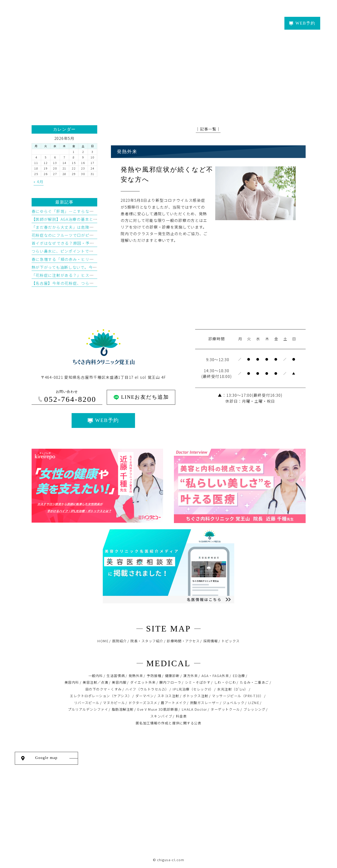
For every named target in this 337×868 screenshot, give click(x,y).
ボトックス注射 (196, 696)
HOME (103, 641)
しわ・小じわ (225, 682)
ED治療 (239, 676)
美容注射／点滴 (95, 682)
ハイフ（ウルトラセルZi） (147, 689)
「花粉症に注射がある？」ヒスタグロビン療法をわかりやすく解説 (94, 275)
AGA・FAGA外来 (215, 676)
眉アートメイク (174, 702)
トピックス (231, 641)
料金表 (181, 716)
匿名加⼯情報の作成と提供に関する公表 (168, 723)
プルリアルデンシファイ (88, 709)
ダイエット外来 (143, 682)
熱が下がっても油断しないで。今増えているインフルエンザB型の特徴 (96, 267)
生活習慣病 (116, 676)
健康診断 (172, 676)
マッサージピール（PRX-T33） (238, 696)
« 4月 (39, 182)
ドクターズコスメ (143, 702)
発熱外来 (136, 676)
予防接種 (154, 676)
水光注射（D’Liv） (233, 689)
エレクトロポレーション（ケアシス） (101, 696)
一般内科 (96, 676)
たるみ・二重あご (254, 682)
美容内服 (119, 682)
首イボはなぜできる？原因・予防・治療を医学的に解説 (83, 243)
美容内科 (72, 682)
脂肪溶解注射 (123, 709)
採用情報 (211, 641)
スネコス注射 (168, 696)
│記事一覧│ (208, 129)
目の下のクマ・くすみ (104, 689)
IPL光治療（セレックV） (193, 689)
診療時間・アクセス (183, 641)
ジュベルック (234, 702)
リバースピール (87, 702)
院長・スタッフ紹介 (147, 641)
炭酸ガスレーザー (205, 702)
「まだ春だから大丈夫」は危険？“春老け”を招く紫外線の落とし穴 (93, 227)
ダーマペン (145, 696)
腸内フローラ (170, 682)
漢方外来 (190, 676)
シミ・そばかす (198, 682)
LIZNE (254, 702)
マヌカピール (114, 702)
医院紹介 (120, 641)
